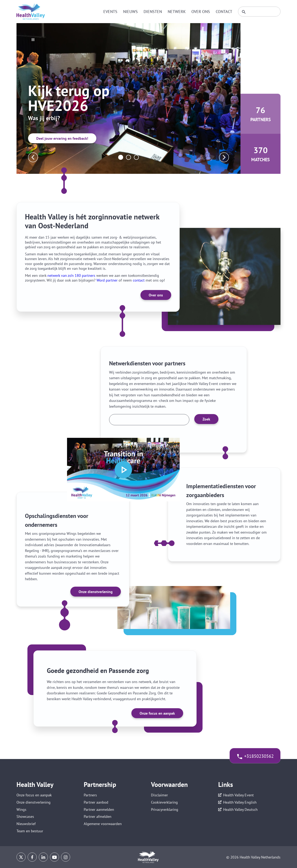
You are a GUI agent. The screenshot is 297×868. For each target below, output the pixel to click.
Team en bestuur (30, 831)
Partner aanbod (96, 802)
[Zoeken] (259, 12)
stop (33, 40)
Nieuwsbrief (26, 824)
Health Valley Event (238, 795)
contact (139, 280)
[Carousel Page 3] (136, 157)
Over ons (201, 12)
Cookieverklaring (164, 802)
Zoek (206, 419)
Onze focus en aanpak (157, 713)
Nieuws (130, 12)
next (224, 157)
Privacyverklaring (165, 809)
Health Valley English (240, 802)
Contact (224, 12)
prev (33, 157)
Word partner (107, 280)
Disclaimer (159, 795)
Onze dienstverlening (96, 592)
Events (110, 12)
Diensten (153, 12)
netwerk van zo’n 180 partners (71, 275)
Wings (21, 809)
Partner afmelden (98, 816)
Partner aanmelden (99, 809)
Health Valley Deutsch (240, 809)
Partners (90, 795)
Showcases (25, 816)
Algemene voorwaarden (103, 824)
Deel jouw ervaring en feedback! (62, 138)
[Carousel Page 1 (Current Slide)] (121, 157)
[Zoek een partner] (149, 420)
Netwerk (177, 12)
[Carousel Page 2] (128, 157)
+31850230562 (259, 756)
